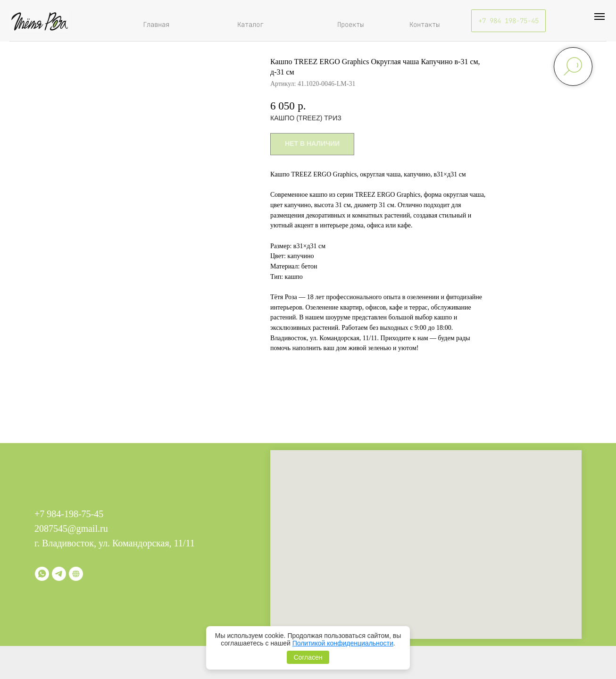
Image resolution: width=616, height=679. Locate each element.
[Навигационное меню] (599, 17)
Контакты (425, 25)
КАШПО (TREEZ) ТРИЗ (306, 118)
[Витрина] (76, 574)
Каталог (250, 25)
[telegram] (59, 574)
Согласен (308, 657)
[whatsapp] (42, 574)
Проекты (350, 25)
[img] (39, 21)
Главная (156, 25)
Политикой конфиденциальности (343, 643)
